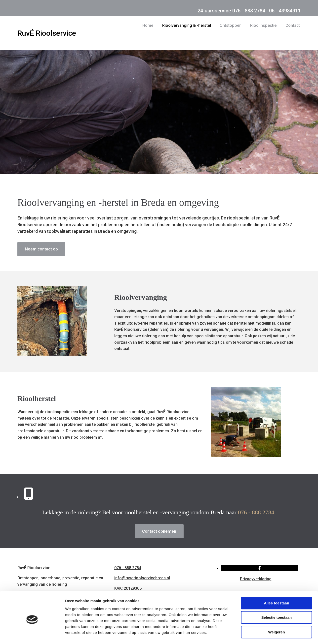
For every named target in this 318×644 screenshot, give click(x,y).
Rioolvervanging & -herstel (187, 25)
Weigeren (276, 612)
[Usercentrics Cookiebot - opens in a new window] (32, 634)
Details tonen (268, 634)
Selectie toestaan (277, 598)
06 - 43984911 (285, 11)
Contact (293, 25)
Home (148, 25)
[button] (41, 249)
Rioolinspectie (263, 25)
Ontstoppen (231, 25)
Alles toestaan (277, 583)
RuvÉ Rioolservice (47, 33)
